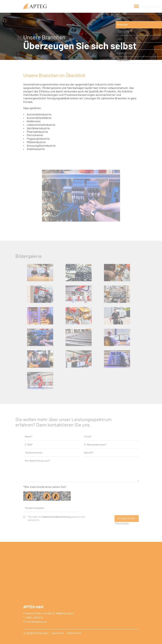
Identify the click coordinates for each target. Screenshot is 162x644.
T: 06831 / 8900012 (33, 618)
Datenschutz (74, 633)
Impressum (58, 633)
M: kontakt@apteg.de (35, 622)
